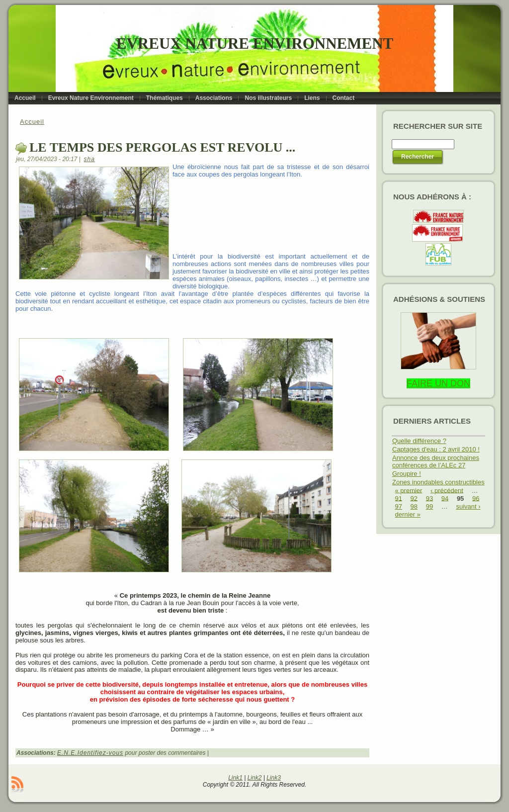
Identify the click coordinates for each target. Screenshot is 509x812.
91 (399, 498)
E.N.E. (67, 753)
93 (429, 498)
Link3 (274, 778)
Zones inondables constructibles (438, 482)
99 (429, 506)
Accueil (32, 122)
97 (399, 506)
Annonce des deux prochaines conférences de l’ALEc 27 (436, 461)
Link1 (235, 778)
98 (414, 506)
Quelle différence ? (419, 441)
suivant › (468, 506)
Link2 (255, 778)
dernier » (408, 514)
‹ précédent (447, 490)
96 (476, 498)
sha (89, 159)
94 (445, 498)
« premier (409, 490)
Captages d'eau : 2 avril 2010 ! (436, 449)
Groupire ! (407, 474)
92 (414, 498)
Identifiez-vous (100, 753)
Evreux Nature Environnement (255, 44)
